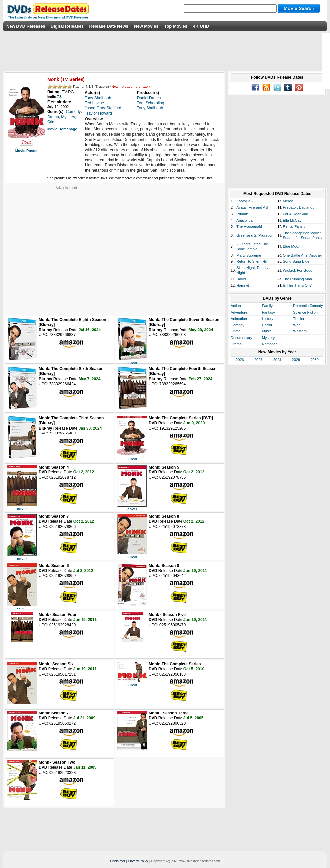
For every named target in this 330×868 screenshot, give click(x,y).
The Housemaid (249, 226)
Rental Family (294, 226)
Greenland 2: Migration (255, 235)
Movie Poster (26, 151)
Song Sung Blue (296, 261)
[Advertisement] (62, 252)
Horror (267, 325)
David (241, 279)
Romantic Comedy (308, 306)
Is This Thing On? (297, 285)
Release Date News (109, 26)
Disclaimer (118, 861)
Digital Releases (67, 26)
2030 (314, 360)
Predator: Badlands (299, 207)
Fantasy (268, 312)
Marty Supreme (249, 255)
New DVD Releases (26, 26)
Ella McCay (292, 220)
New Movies (146, 26)
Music (267, 331)
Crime (235, 331)
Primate (243, 214)
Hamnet (243, 285)
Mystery (268, 338)
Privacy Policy (138, 861)
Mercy (288, 201)
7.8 (59, 97)
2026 (240, 360)
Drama (236, 344)
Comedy (237, 325)
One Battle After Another (303, 255)
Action (236, 306)
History (268, 319)
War (296, 325)
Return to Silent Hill (252, 261)
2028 (277, 360)
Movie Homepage (62, 129)
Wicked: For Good (298, 270)
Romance (270, 344)
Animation (239, 319)
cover (132, 363)
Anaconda (245, 220)
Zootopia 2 (245, 201)
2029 (296, 360)
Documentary (241, 338)
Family (267, 306)
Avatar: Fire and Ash (253, 207)
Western (300, 331)
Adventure (239, 312)
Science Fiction (305, 312)
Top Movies (176, 26)
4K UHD (201, 26)
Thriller (299, 319)
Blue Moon (292, 246)
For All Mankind (296, 214)
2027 (258, 360)
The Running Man (297, 279)
